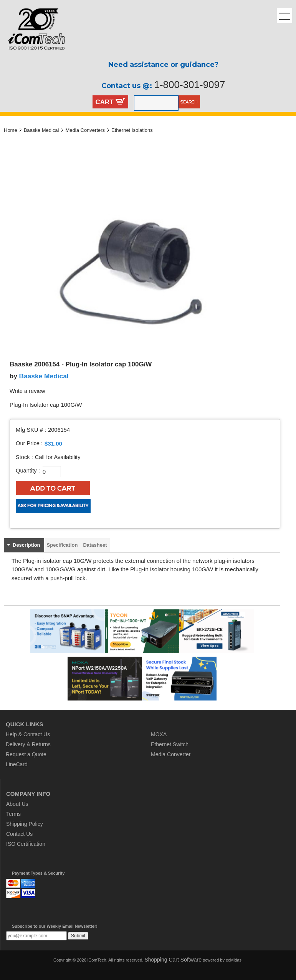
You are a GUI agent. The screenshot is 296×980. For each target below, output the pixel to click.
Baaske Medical (41, 130)
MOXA (159, 734)
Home (11, 130)
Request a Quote (26, 754)
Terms (13, 814)
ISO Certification (26, 844)
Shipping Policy (25, 824)
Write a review (27, 391)
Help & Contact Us (28, 734)
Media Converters (85, 130)
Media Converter (171, 754)
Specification (62, 545)
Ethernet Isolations (132, 130)
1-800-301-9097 (189, 85)
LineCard (17, 764)
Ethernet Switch (170, 744)
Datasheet (95, 545)
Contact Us (19, 834)
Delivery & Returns (28, 744)
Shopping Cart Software (173, 960)
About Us (17, 804)
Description (26, 545)
